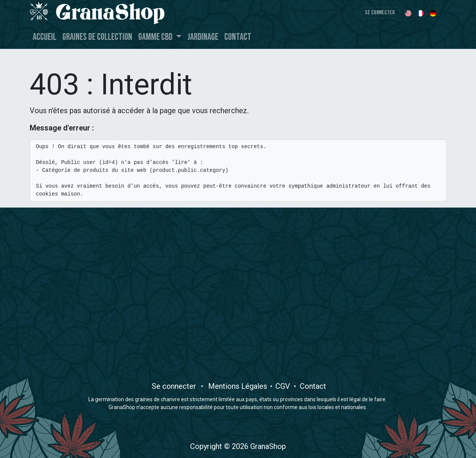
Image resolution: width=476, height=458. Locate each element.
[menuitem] (409, 13)
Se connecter (380, 13)
